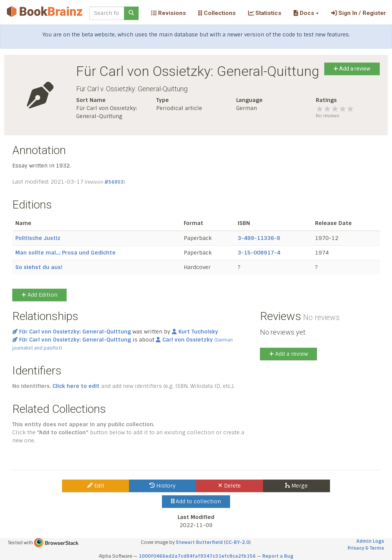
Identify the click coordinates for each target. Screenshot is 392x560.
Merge (296, 486)
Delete (229, 486)
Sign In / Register (359, 13)
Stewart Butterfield (199, 542)
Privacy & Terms (366, 548)
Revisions (168, 13)
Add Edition (39, 295)
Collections (217, 13)
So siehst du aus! (39, 267)
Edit (96, 486)
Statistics (265, 13)
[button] (306, 13)
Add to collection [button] (196, 501)
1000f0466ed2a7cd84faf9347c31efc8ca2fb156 (197, 556)
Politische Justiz (38, 238)
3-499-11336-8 (259, 238)
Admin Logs (370, 541)
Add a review (352, 69)
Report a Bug (278, 556)
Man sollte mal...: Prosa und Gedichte (65, 253)
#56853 (114, 182)
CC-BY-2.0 (237, 542)
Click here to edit (76, 386)
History (163, 486)
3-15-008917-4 (259, 253)
